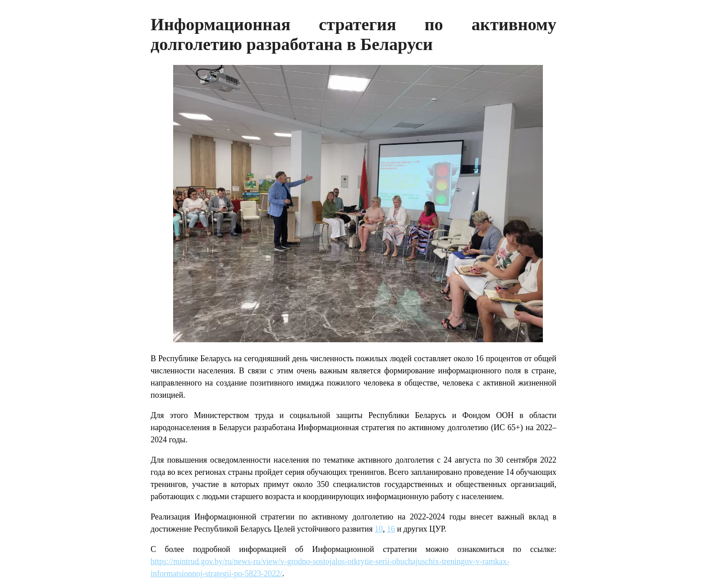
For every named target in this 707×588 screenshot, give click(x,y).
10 (379, 529)
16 (391, 529)
